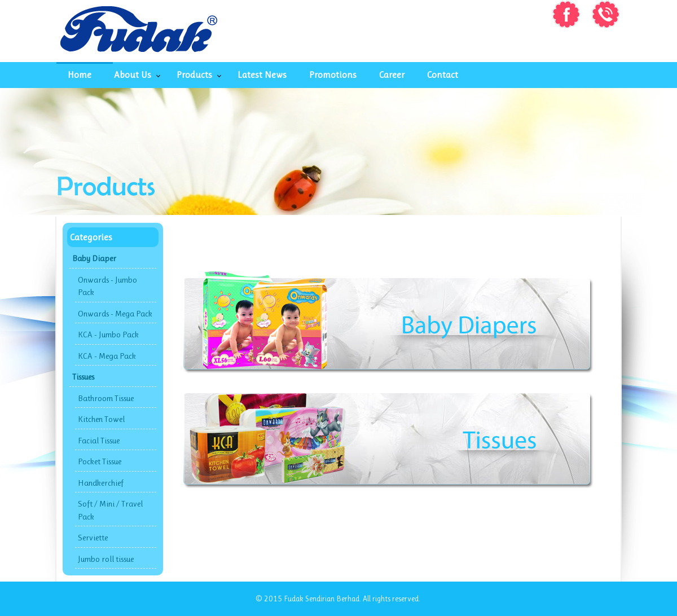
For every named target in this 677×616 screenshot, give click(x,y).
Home (80, 74)
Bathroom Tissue (106, 398)
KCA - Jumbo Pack (108, 335)
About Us (133, 74)
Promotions (333, 74)
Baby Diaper (94, 258)
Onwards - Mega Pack (115, 314)
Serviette (93, 538)
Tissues (83, 377)
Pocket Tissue (100, 461)
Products (194, 74)
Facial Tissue (99, 441)
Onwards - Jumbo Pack (107, 286)
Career (392, 74)
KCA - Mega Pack (107, 356)
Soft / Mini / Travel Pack (110, 510)
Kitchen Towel (101, 419)
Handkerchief (101, 483)
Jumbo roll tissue (106, 559)
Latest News (262, 74)
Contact (443, 74)
